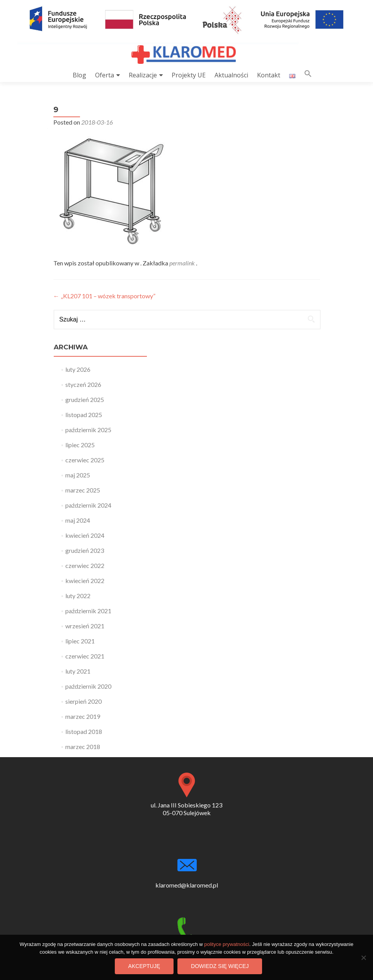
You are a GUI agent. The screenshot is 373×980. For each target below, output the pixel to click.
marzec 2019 (83, 716)
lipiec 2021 (80, 641)
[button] (308, 75)
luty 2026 (78, 369)
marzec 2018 (83, 747)
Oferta (105, 75)
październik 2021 (88, 611)
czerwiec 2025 (85, 460)
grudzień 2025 (85, 399)
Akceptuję (144, 966)
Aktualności (231, 75)
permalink (183, 263)
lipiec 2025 (80, 445)
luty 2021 (78, 671)
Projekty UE (189, 75)
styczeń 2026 (83, 384)
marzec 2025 (83, 490)
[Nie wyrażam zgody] (363, 958)
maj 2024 (78, 520)
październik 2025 (88, 430)
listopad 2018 (84, 731)
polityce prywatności (227, 944)
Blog (79, 75)
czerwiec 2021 (85, 656)
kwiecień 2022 (85, 581)
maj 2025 (78, 475)
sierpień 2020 (83, 701)
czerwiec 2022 (85, 565)
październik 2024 (88, 505)
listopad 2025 (84, 415)
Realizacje (143, 75)
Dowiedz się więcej (220, 966)
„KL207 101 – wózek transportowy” (104, 296)
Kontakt (269, 75)
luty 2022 (78, 596)
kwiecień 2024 (85, 535)
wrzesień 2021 (85, 626)
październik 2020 (88, 686)
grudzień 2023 (85, 550)
